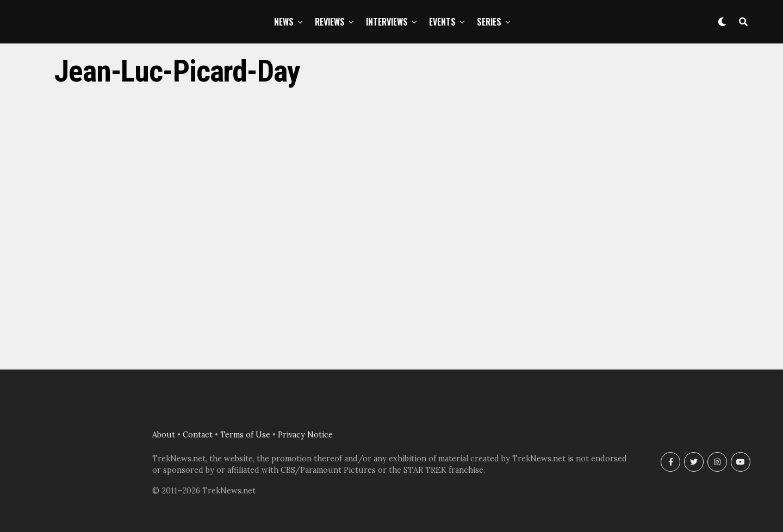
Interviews (387, 22)
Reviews (330, 22)
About (164, 435)
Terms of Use (245, 435)
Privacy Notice (305, 435)
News (284, 22)
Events (442, 22)
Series (489, 22)
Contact (198, 435)
